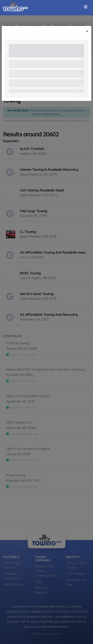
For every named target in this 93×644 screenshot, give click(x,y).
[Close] (87, 31)
